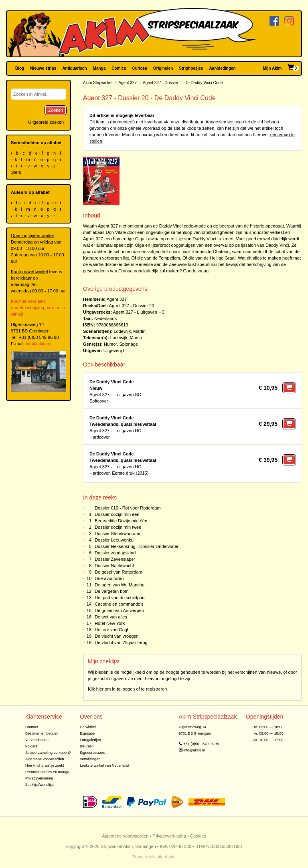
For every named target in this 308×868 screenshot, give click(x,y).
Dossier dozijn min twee (118, 527)
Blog (20, 68)
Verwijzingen (90, 759)
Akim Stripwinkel (98, 83)
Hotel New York (110, 623)
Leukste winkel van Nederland (104, 765)
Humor (110, 344)
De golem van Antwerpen (119, 610)
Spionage (129, 344)
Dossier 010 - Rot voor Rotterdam (128, 508)
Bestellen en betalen (42, 733)
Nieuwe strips (43, 68)
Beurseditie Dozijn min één (121, 521)
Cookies (198, 836)
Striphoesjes (191, 68)
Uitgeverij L (114, 350)
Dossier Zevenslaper (115, 559)
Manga (99, 68)
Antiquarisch (74, 68)
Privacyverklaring (39, 778)
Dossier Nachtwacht (114, 566)
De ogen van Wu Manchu (120, 585)
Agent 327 (128, 83)
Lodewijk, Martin (129, 331)
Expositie (87, 733)
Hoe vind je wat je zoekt (45, 765)
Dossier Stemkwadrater (118, 534)
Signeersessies (92, 753)
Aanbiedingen (222, 68)
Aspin (170, 857)
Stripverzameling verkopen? (48, 753)
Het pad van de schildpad (120, 598)
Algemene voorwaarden (45, 759)
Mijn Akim (273, 68)
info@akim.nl (38, 344)
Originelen (163, 68)
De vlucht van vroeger (116, 636)
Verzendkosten (37, 740)
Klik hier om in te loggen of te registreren (128, 689)
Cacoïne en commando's (119, 604)
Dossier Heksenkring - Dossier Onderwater (137, 546)
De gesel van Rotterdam (119, 572)
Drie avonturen (109, 578)
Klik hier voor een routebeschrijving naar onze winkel (38, 308)
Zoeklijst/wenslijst (40, 785)
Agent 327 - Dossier (160, 83)
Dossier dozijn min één (117, 514)
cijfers (16, 172)
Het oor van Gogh (112, 630)
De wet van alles (111, 617)
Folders (31, 746)
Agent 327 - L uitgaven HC (139, 312)
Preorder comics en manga (47, 772)
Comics (119, 68)
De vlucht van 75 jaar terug (121, 642)
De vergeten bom (111, 591)
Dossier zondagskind (115, 553)
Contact (32, 727)
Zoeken (56, 110)
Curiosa (139, 68)
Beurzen (87, 746)
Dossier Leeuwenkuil (115, 540)
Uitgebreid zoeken (46, 122)
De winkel (88, 727)
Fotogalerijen (90, 740)
